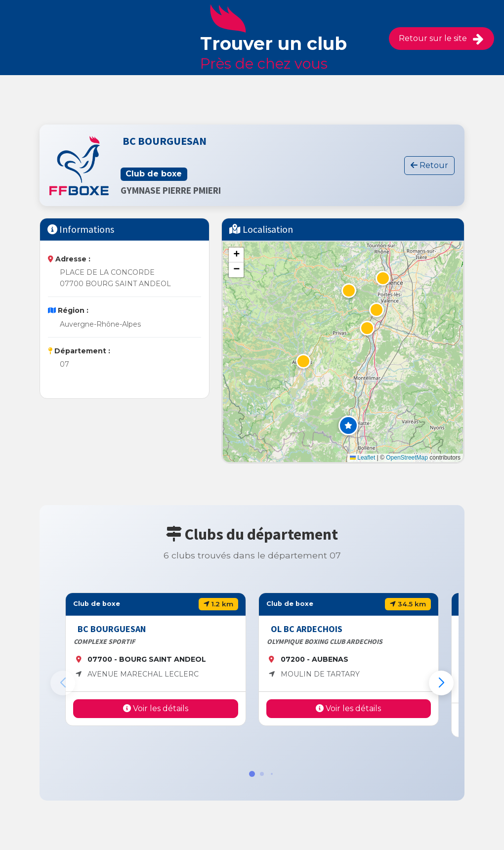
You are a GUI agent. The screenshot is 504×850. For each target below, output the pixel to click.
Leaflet (362, 458)
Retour (429, 165)
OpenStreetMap (407, 458)
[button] (348, 425)
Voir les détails (156, 708)
